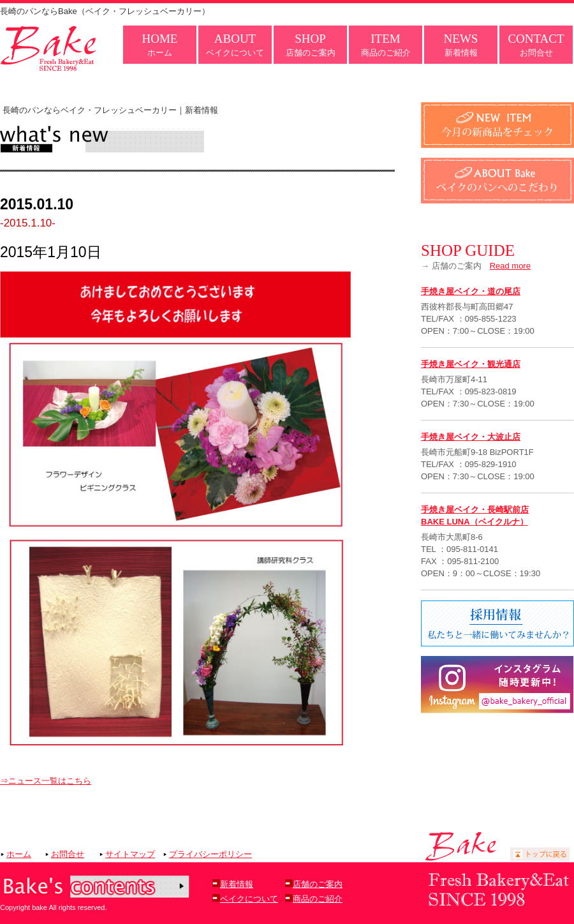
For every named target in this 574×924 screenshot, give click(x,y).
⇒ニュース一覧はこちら (46, 781)
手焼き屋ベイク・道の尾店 (471, 291)
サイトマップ (130, 854)
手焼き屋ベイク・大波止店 (471, 437)
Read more (510, 266)
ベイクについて (235, 45)
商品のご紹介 (386, 45)
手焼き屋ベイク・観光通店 (471, 364)
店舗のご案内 (311, 45)
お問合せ (536, 45)
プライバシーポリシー (210, 854)
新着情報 (461, 45)
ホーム (160, 45)
